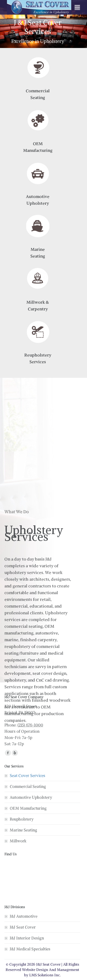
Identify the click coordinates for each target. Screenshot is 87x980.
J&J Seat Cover (23, 927)
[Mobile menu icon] (77, 7)
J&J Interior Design (27, 938)
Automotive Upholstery (31, 797)
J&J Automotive (24, 916)
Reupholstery (22, 819)
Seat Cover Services (27, 776)
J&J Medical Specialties (30, 949)
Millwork (18, 841)
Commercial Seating (28, 786)
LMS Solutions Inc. (45, 975)
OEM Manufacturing (28, 808)
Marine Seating (23, 830)
